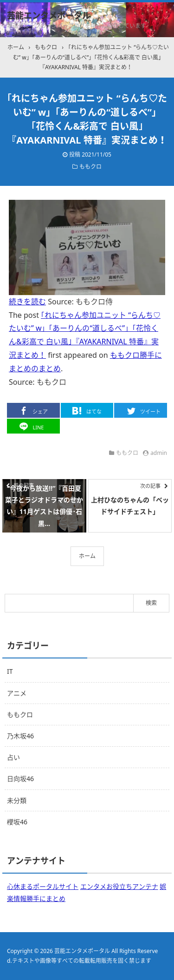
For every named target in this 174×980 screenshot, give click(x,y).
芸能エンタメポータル (49, 15)
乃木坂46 (20, 736)
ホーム (87, 556)
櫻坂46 (17, 822)
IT (10, 671)
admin (159, 453)
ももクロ (90, 167)
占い (13, 757)
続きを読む (27, 302)
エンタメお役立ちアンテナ (119, 886)
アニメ (17, 693)
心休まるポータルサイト (43, 886)
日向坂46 (20, 779)
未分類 (17, 800)
